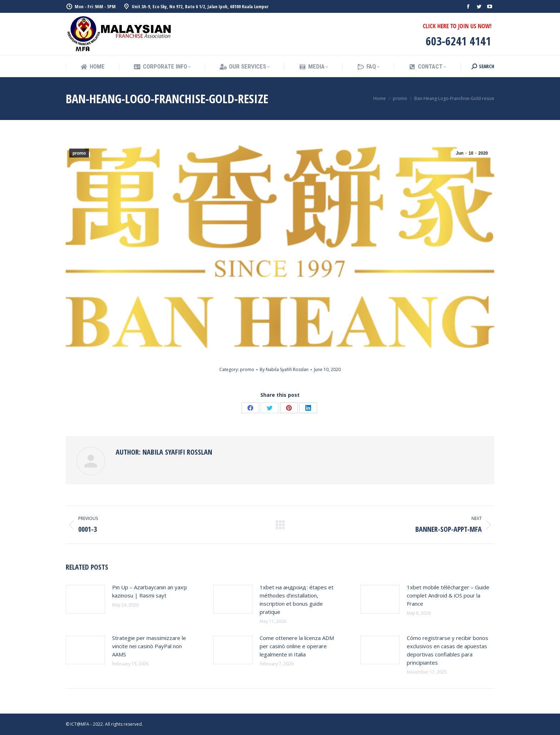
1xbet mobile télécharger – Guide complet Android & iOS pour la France (448, 595)
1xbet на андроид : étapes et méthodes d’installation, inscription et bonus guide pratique (297, 599)
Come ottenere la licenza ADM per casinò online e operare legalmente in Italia (297, 646)
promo (79, 153)
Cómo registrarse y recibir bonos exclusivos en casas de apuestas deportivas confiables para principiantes (447, 650)
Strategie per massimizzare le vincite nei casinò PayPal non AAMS (149, 646)
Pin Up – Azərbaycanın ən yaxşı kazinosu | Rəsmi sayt (149, 591)
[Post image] (85, 599)
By (284, 369)
